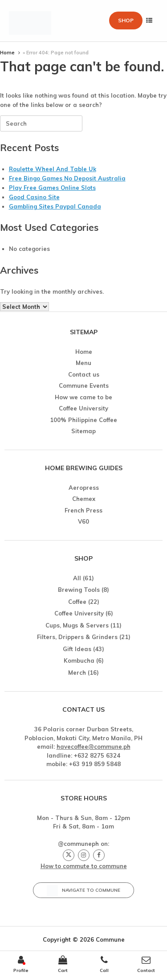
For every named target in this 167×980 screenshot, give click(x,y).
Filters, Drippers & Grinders (77, 637)
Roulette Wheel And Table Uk (53, 169)
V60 (83, 521)
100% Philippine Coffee (83, 420)
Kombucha (79, 660)
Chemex (84, 499)
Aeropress (84, 488)
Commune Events (84, 385)
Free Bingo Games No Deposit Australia (67, 178)
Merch (77, 672)
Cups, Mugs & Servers (77, 625)
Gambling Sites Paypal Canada (55, 206)
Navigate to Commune (83, 891)
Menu (83, 363)
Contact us (84, 374)
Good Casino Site (34, 197)
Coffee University (83, 408)
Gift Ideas (77, 649)
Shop (126, 20)
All (77, 578)
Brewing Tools (79, 590)
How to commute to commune (84, 866)
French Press (83, 510)
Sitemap (83, 431)
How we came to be (83, 397)
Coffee (77, 602)
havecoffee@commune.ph (94, 746)
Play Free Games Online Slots (52, 188)
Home (7, 53)
